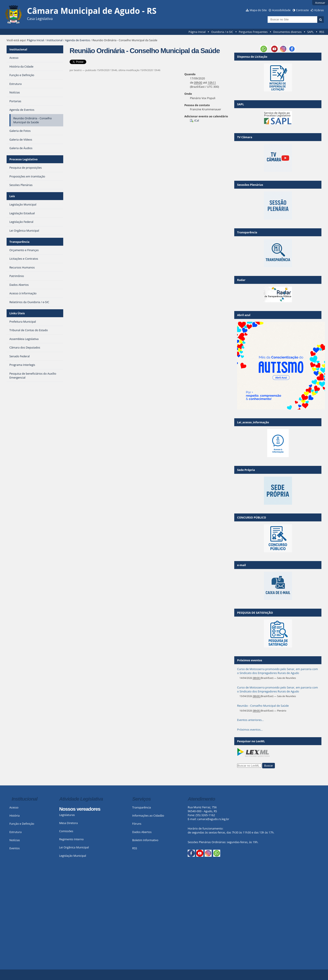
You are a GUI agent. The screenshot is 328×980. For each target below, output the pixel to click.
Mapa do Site (258, 10)
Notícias (15, 840)
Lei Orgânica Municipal (74, 847)
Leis (12, 196)
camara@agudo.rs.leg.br (213, 819)
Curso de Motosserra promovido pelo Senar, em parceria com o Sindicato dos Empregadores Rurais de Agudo (278, 671)
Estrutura (16, 832)
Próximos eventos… (250, 730)
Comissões (66, 831)
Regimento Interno (71, 839)
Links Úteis (17, 313)
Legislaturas (67, 815)
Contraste (302, 10)
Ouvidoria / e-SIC (222, 32)
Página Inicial (197, 32)
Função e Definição (22, 824)
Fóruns (137, 824)
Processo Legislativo (23, 159)
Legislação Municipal (73, 856)
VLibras (319, 10)
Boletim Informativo (145, 840)
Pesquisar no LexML (251, 741)
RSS (322, 32)
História (15, 815)
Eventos (15, 848)
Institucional (55, 40)
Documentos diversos (287, 32)
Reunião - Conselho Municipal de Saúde (263, 706)
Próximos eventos (250, 660)
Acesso (14, 807)
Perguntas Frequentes (253, 32)
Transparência (20, 242)
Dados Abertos (142, 832)
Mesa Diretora (68, 823)
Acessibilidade (281, 10)
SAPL (310, 32)
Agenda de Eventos (77, 40)
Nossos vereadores (80, 809)
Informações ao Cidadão (148, 815)
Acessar (320, 3)
